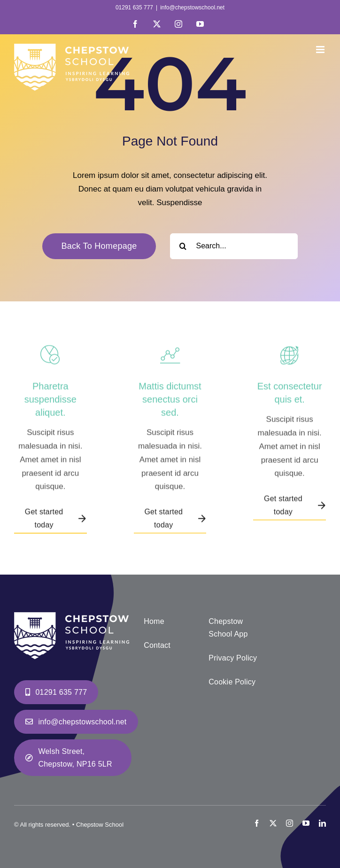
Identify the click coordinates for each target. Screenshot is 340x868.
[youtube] (306, 823)
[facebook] (257, 823)
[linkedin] (322, 823)
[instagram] (290, 823)
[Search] (183, 246)
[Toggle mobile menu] (321, 50)
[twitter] (273, 823)
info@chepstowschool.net (192, 8)
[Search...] (234, 246)
